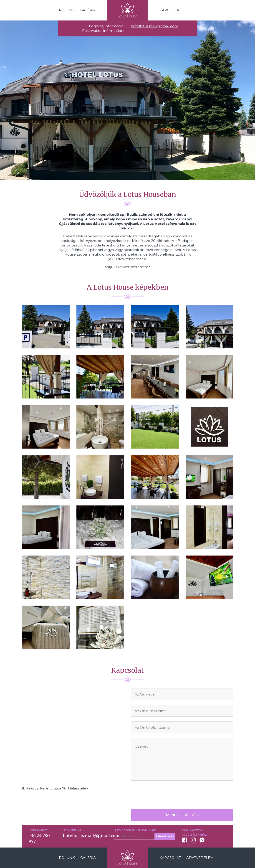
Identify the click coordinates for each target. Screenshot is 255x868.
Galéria (88, 10)
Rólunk (67, 10)
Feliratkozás (165, 836)
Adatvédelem (200, 858)
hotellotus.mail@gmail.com (154, 26)
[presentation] (166, 794)
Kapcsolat (170, 10)
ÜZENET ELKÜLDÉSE (182, 815)
